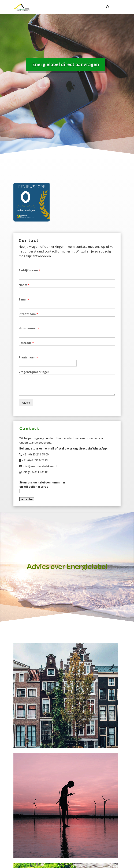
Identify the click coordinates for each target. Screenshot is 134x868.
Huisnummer (29, 328)
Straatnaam (28, 314)
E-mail (24, 300)
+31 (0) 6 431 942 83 (33, 460)
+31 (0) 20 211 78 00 (34, 454)
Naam (24, 285)
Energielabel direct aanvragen (66, 63)
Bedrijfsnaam (29, 270)
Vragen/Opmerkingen (34, 372)
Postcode (26, 343)
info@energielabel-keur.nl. (38, 466)
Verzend (26, 403)
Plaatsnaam (28, 357)
